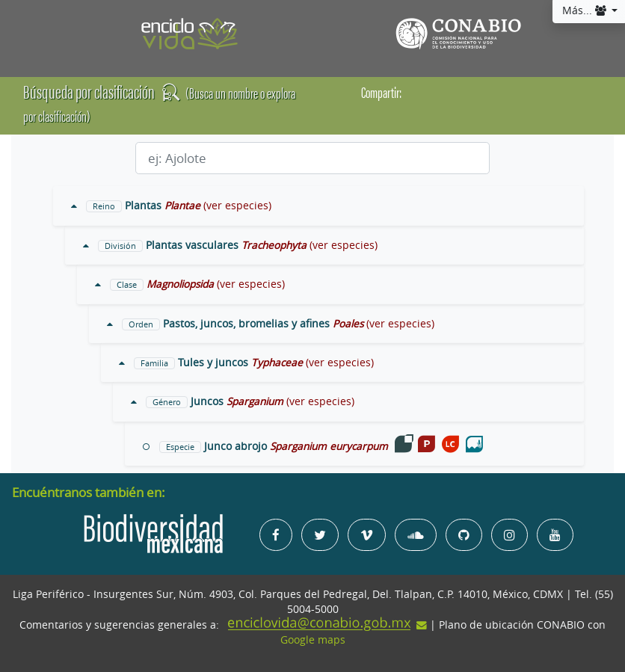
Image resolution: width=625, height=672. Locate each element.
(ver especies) (237, 206)
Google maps (313, 640)
